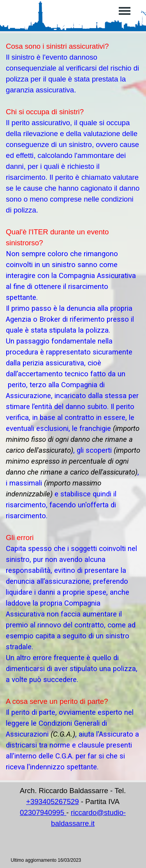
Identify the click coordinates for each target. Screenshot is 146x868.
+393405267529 (52, 802)
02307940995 (43, 812)
